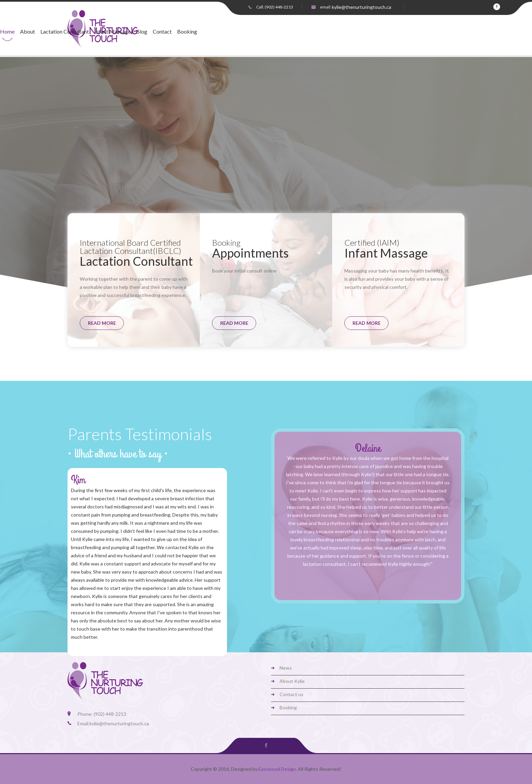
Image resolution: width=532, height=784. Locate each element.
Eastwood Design (277, 769)
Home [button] (167, 32)
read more (102, 323)
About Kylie (292, 681)
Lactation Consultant (225, 32)
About (188, 32)
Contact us (291, 694)
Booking (347, 32)
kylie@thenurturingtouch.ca (362, 7)
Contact (322, 32)
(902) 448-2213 (279, 7)
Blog (302, 32)
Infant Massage (273, 32)
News (286, 668)
